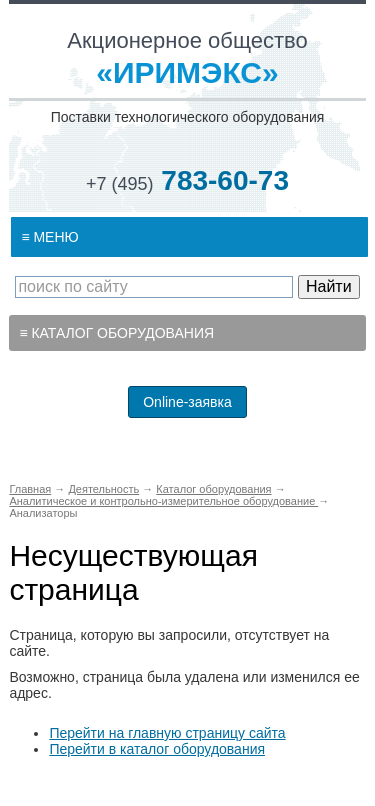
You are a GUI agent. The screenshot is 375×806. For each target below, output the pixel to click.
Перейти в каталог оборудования (157, 749)
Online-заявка (187, 402)
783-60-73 (187, 180)
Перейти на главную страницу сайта (167, 733)
